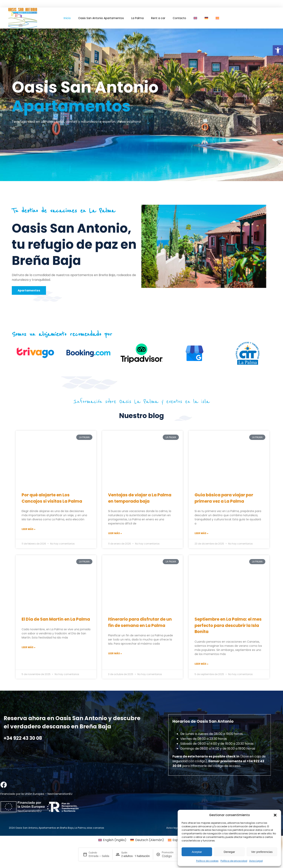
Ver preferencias (262, 852)
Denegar (229, 852)
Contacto (179, 18)
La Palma (137, 18)
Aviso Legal (256, 861)
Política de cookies (207, 861)
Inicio (67, 18)
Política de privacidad (234, 861)
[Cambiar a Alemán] (206, 18)
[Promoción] (171, 856)
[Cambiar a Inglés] (195, 18)
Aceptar (197, 852)
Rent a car (158, 18)
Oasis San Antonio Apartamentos (101, 18)
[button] (278, 50)
